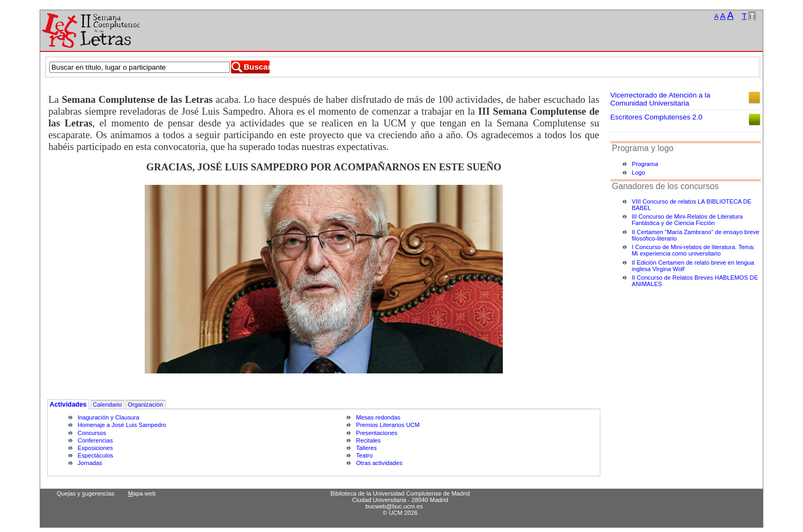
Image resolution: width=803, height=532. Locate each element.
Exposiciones (95, 448)
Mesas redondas (378, 417)
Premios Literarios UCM (388, 425)
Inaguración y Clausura (109, 417)
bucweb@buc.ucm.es (394, 506)
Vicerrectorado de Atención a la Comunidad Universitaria (661, 99)
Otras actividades (379, 463)
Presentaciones (377, 433)
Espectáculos (96, 455)
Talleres (366, 448)
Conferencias (95, 440)
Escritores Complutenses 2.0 (657, 117)
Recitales (368, 440)
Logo (639, 173)
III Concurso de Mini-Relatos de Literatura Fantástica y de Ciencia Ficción (687, 220)
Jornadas (90, 463)
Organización (145, 404)
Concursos (92, 433)
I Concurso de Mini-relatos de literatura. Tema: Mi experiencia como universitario (693, 250)
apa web (142, 493)
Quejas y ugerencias (86, 493)
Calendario (107, 404)
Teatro (364, 455)
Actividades (68, 404)
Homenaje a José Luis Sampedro (122, 425)
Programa (645, 164)
